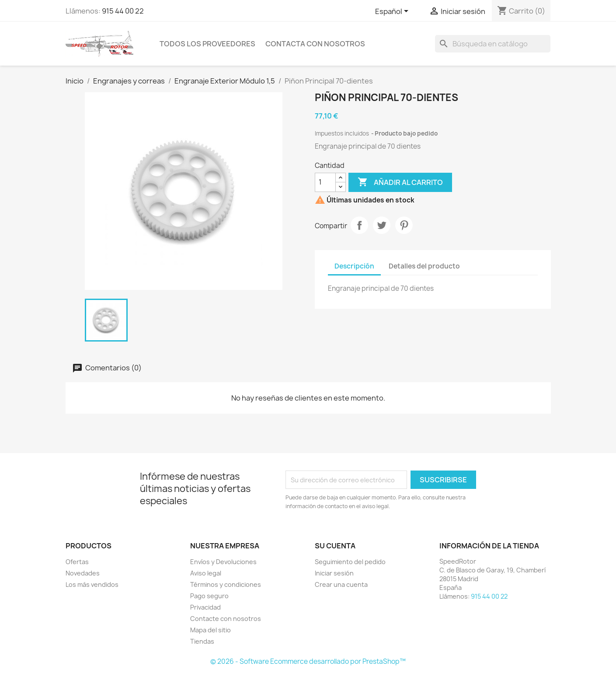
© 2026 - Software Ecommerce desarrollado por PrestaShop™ (308, 661)
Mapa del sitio (211, 630)
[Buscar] (493, 44)
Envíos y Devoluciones (223, 562)
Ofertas (77, 562)
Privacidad (205, 607)
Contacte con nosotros (226, 619)
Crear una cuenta (341, 584)
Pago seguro (209, 596)
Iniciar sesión (334, 573)
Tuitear (382, 225)
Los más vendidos (92, 584)
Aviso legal (206, 573)
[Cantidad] (325, 182)
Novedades (83, 573)
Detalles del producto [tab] (424, 266)
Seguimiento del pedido (350, 562)
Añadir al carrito (400, 182)
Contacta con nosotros (315, 44)
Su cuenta (335, 546)
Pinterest (404, 225)
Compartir (359, 225)
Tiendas (202, 641)
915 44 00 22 (123, 11)
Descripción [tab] (354, 266)
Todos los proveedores (207, 44)
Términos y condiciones (226, 584)
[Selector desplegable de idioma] (393, 12)
